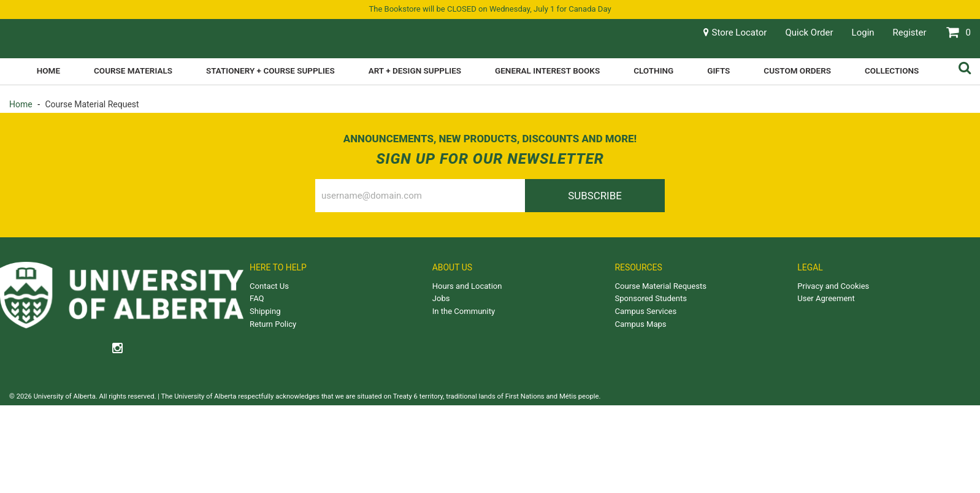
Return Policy (273, 324)
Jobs (441, 298)
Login (863, 32)
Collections (892, 71)
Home (48, 71)
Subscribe (595, 196)
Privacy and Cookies (833, 286)
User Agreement (826, 298)
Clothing (653, 71)
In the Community (464, 311)
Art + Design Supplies (415, 71)
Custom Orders (797, 71)
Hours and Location (467, 286)
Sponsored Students (651, 298)
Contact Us (269, 286)
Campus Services (646, 311)
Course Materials (133, 71)
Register (910, 32)
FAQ (257, 298)
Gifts (718, 71)
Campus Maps (641, 324)
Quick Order (809, 32)
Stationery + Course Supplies (270, 71)
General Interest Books (547, 71)
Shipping (265, 311)
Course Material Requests (661, 286)
